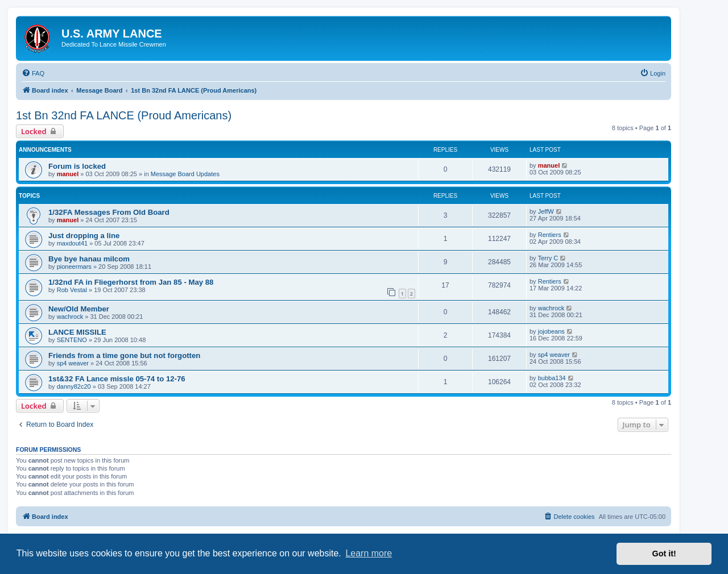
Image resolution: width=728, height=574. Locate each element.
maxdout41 (72, 243)
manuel (68, 174)
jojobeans (551, 331)
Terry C (548, 258)
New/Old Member (79, 309)
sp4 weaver (73, 363)
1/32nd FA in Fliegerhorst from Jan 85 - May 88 (131, 282)
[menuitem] (33, 73)
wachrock (70, 317)
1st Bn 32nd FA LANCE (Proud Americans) (124, 115)
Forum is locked (77, 166)
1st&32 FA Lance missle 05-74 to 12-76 (117, 379)
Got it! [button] (664, 554)
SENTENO (72, 340)
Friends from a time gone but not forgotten (124, 355)
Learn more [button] (369, 553)
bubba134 (552, 378)
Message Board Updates (185, 174)
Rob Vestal (72, 290)
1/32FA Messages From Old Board (109, 212)
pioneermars (74, 267)
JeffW (546, 211)
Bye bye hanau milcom (89, 259)
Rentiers (550, 235)
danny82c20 (74, 386)
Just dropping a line (84, 236)
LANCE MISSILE (77, 332)
